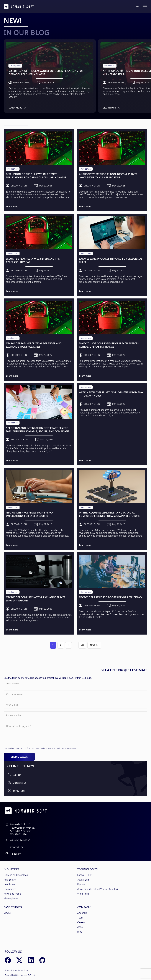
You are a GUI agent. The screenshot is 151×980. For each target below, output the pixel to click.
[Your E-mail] (75, 705)
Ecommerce (10, 889)
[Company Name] (75, 694)
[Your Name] (75, 683)
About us (82, 913)
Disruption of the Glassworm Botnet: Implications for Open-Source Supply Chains (46, 73)
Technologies (87, 869)
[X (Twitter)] (19, 960)
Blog (80, 932)
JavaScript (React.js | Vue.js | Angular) (98, 889)
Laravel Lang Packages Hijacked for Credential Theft (111, 260)
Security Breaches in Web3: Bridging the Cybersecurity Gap (33, 260)
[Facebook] (8, 960)
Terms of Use (23, 970)
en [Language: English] (137, 7)
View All (8, 913)
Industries (11, 869)
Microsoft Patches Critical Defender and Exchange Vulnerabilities (34, 345)
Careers (81, 922)
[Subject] (75, 734)
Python (81, 884)
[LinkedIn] (31, 960)
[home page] (19, 7)
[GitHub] (42, 960)
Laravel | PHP (84, 875)
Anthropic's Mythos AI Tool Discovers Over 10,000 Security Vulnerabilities (108, 176)
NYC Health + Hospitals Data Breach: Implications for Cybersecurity (30, 514)
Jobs (80, 927)
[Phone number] (75, 715)
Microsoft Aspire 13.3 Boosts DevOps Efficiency (111, 597)
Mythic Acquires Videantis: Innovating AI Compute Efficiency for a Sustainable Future (109, 514)
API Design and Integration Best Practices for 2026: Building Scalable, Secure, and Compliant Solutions (38, 430)
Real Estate (10, 880)
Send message (19, 757)
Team (80, 918)
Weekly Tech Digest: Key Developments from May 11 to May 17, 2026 (111, 394)
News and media (13, 894)
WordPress (83, 894)
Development (15, 66)
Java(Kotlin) (84, 880)
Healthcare (9, 884)
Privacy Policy (71, 748)
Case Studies (13, 907)
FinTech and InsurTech (16, 875)
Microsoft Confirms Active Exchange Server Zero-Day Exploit (36, 599)
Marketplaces (11, 898)
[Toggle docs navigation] (145, 7)
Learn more (17, 108)
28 (82, 645)
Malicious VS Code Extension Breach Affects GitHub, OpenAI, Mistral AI (109, 345)
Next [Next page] (94, 645)
